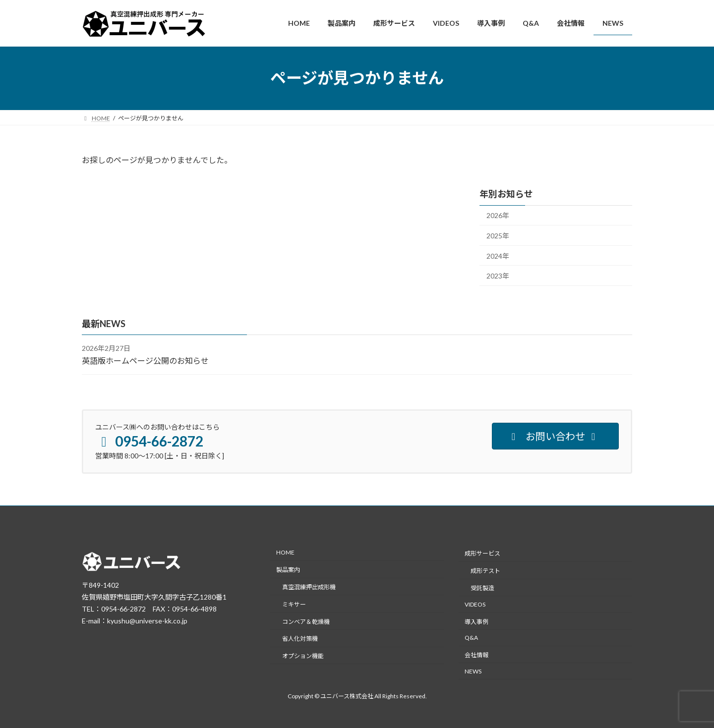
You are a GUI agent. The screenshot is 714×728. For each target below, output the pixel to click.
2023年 (498, 276)
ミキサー (294, 604)
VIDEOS (475, 604)
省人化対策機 (300, 639)
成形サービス (482, 553)
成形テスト (485, 571)
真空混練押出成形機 (309, 587)
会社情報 (476, 655)
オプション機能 (303, 656)
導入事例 (476, 621)
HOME (285, 552)
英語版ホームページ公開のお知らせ (145, 361)
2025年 (498, 236)
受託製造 (482, 588)
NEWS (473, 671)
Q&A (471, 638)
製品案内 (288, 570)
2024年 (498, 255)
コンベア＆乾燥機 (306, 621)
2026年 (498, 215)
